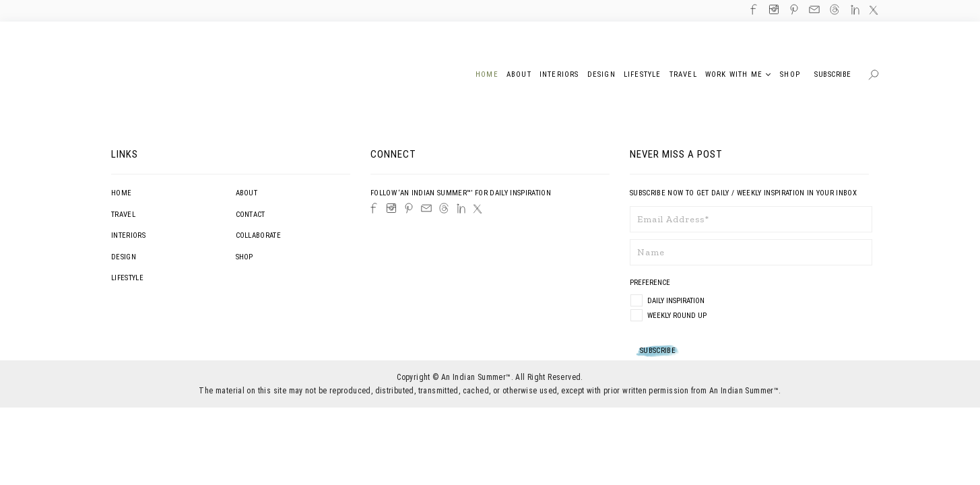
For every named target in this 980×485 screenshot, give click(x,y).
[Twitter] (478, 209)
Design (124, 257)
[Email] (426, 208)
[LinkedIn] (461, 208)
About (247, 193)
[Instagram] (391, 208)
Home (121, 193)
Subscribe (833, 74)
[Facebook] (374, 208)
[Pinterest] (409, 208)
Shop (244, 257)
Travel (123, 215)
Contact (251, 215)
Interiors (128, 235)
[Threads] (444, 208)
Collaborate (259, 235)
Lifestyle (127, 278)
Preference (651, 283)
